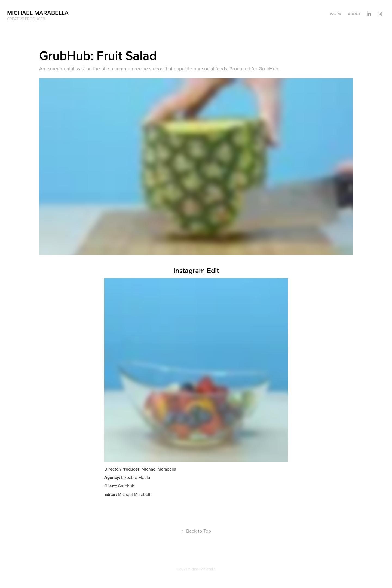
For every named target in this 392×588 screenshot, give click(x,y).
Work (336, 14)
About (354, 14)
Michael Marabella (38, 13)
